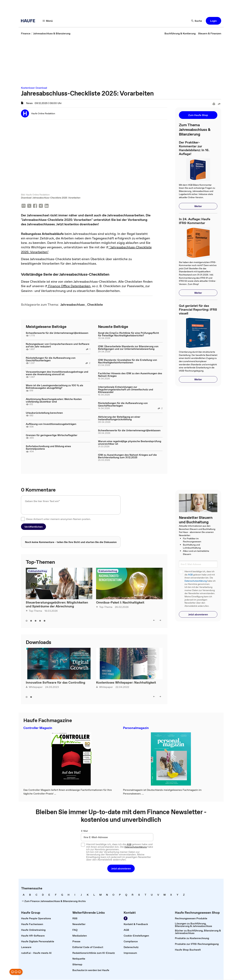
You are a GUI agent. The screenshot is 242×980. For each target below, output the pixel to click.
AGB (190, 575)
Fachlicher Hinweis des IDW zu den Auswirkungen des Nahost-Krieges (130, 375)
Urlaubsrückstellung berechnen (44, 413)
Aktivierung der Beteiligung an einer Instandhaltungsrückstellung (119, 418)
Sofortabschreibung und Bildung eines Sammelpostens (48, 448)
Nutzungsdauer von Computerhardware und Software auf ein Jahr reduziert (58, 345)
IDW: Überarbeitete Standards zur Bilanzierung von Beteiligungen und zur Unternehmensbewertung (128, 348)
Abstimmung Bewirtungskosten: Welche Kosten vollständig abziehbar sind (54, 401)
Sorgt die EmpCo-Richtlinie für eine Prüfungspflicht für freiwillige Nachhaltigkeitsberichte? (128, 334)
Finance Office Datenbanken (68, 286)
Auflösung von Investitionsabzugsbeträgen (51, 424)
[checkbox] (23, 519)
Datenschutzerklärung (196, 581)
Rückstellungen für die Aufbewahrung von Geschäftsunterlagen (51, 359)
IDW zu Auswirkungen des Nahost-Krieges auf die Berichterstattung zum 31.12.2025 (127, 456)
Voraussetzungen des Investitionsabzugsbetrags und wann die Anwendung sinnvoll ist (57, 373)
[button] (213, 21)
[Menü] (48, 21)
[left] (154, 621)
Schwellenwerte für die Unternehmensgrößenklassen (57, 333)
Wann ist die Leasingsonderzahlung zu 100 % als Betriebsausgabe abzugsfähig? (54, 387)
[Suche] (197, 21)
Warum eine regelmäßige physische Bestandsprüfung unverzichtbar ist (130, 443)
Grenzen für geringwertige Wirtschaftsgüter (52, 435)
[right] (160, 621)
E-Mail (84, 831)
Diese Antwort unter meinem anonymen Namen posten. (58, 519)
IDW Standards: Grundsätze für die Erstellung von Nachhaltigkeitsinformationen (127, 361)
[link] (26, 33)
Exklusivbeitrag (38, 571)
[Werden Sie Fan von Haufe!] (126, 919)
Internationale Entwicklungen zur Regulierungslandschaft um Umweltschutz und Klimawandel (126, 390)
